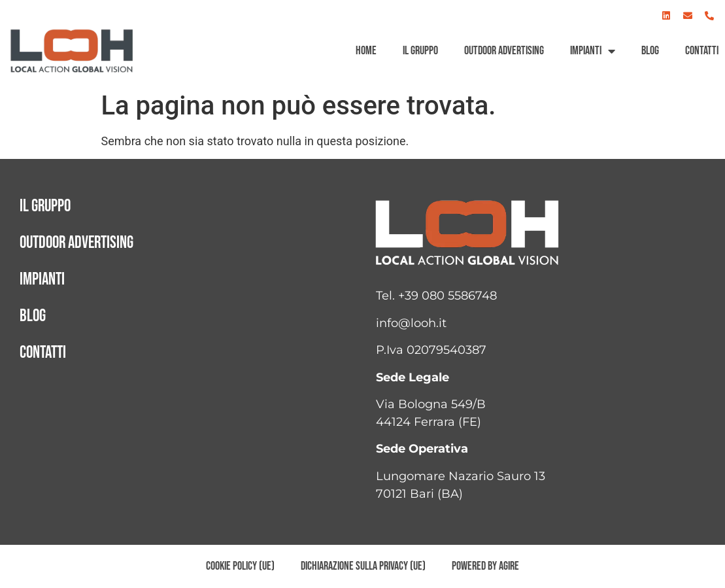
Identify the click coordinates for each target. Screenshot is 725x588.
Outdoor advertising (504, 51)
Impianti (593, 51)
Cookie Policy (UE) (240, 566)
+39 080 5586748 (447, 296)
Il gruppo (420, 51)
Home (366, 51)
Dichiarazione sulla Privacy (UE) (363, 566)
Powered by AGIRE (485, 566)
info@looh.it (411, 323)
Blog (650, 51)
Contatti (702, 51)
